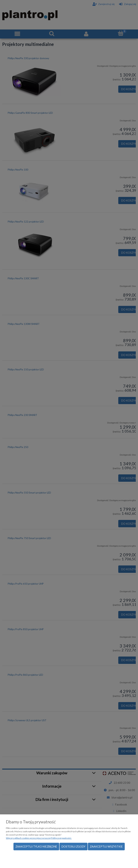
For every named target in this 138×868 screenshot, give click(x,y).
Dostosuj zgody (74, 847)
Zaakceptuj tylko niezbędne (36, 847)
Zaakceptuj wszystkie (106, 847)
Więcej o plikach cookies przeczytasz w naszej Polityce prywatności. (39, 838)
